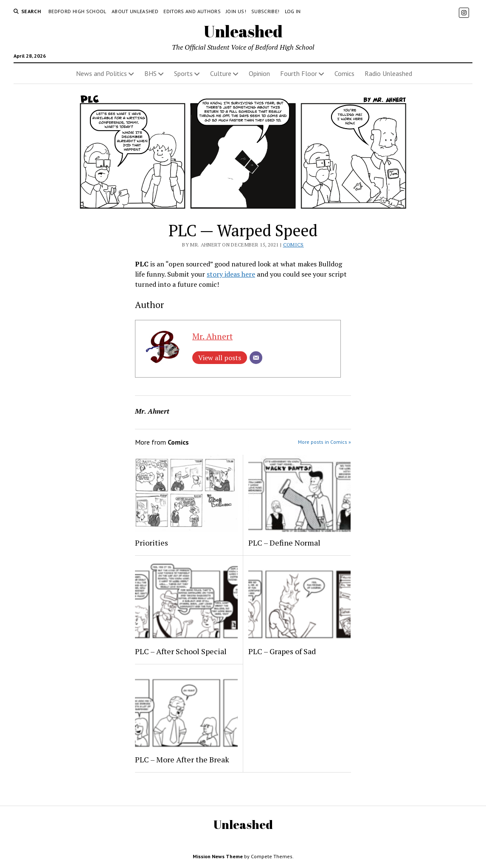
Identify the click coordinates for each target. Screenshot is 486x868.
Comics (344, 73)
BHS (150, 73)
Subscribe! (265, 11)
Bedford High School (77, 11)
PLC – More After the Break (182, 759)
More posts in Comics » (324, 442)
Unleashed (243, 31)
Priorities (152, 543)
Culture (221, 73)
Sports (183, 73)
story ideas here (231, 274)
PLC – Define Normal (284, 543)
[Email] (256, 358)
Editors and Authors (192, 11)
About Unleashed (135, 11)
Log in (293, 11)
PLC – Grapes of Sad (282, 651)
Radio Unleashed (388, 73)
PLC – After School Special (181, 651)
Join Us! (236, 11)
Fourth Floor (299, 73)
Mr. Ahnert (212, 336)
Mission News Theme (218, 856)
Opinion (259, 73)
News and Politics (101, 73)
